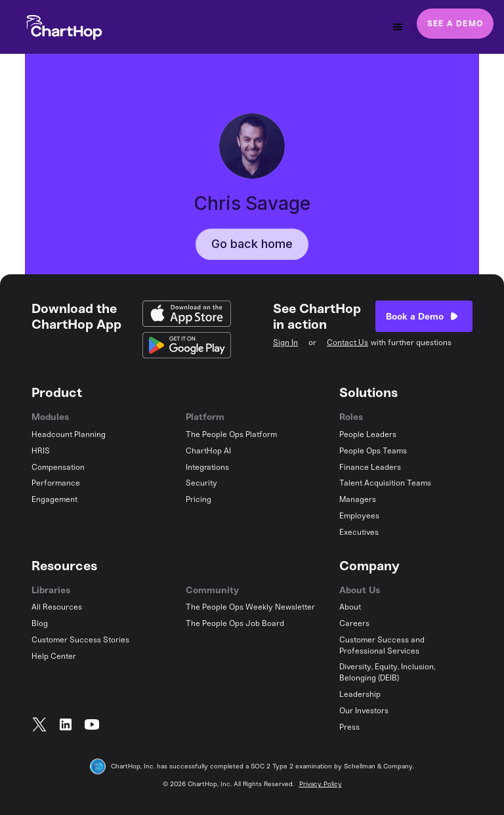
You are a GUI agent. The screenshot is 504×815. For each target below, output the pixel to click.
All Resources (57, 607)
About (350, 607)
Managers (358, 499)
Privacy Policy (321, 784)
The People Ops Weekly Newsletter (250, 607)
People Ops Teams (373, 451)
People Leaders (368, 434)
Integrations (207, 467)
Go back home (252, 261)
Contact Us (347, 343)
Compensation (58, 467)
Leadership (360, 694)
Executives (359, 532)
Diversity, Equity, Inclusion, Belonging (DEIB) (387, 672)
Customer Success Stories (80, 640)
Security (201, 483)
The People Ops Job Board (235, 623)
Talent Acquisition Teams (385, 483)
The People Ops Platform (231, 434)
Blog (40, 623)
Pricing (199, 499)
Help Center (54, 656)
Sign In (285, 343)
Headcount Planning (69, 434)
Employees (359, 516)
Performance (56, 483)
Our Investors (364, 711)
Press (349, 727)
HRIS (41, 451)
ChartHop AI (208, 451)
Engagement (54, 499)
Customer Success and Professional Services (382, 645)
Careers (354, 623)
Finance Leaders (370, 467)
